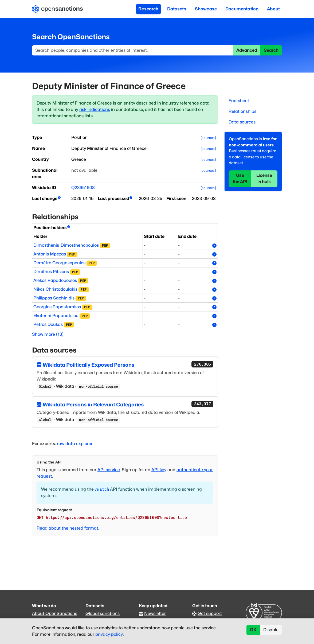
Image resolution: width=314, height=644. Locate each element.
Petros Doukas (48, 324)
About (273, 9)
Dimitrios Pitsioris (51, 272)
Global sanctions (103, 613)
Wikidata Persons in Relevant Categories (125, 404)
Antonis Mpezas (50, 254)
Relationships (242, 111)
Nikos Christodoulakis (55, 289)
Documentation (242, 9)
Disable (271, 630)
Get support (210, 613)
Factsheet (239, 101)
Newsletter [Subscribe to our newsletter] (155, 613)
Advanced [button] (247, 50)
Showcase (206, 9)
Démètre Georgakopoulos (59, 263)
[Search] (133, 50)
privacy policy (109, 634)
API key (159, 470)
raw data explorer (75, 444)
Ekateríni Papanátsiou (56, 316)
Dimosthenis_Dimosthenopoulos (66, 245)
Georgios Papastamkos (57, 307)
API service (109, 470)
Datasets (177, 9)
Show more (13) (48, 334)
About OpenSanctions (55, 613)
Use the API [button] (240, 179)
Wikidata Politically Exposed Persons (125, 365)
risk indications (95, 109)
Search (271, 50)
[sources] (208, 138)
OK (253, 630)
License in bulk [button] (264, 179)
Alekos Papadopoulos (55, 280)
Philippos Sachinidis (54, 298)
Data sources (242, 122)
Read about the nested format (67, 528)
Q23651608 (83, 188)
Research (148, 9)
